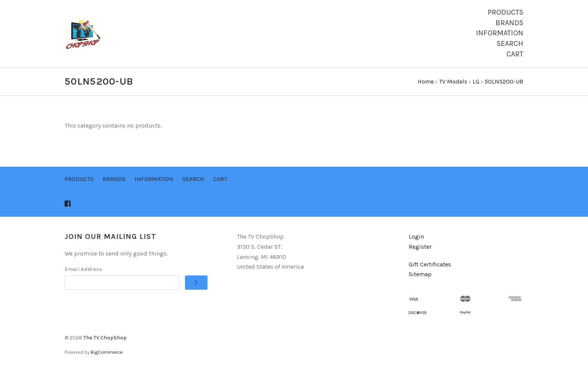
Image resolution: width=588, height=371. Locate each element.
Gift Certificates (430, 264)
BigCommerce (107, 352)
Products (505, 12)
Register (420, 247)
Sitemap (420, 274)
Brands (509, 23)
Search (510, 43)
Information (500, 33)
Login (416, 236)
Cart (515, 54)
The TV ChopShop (105, 338)
